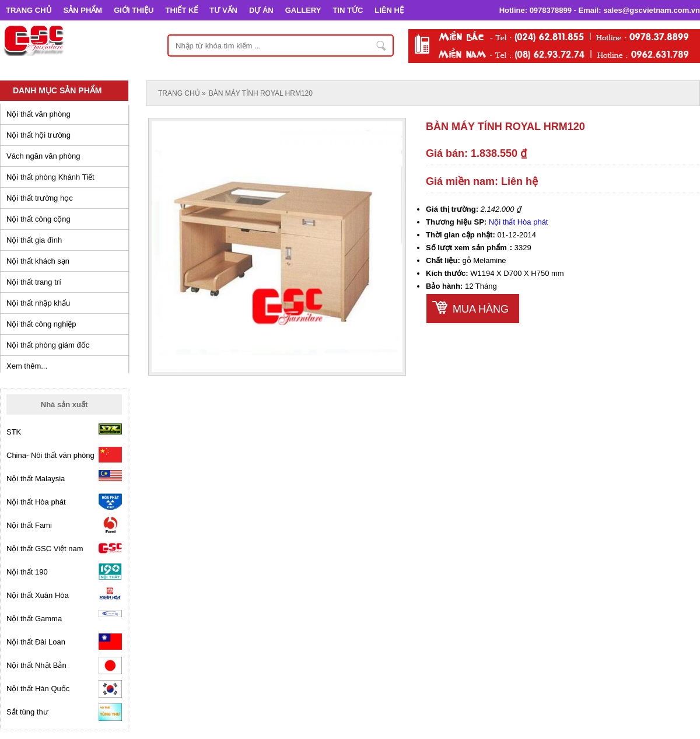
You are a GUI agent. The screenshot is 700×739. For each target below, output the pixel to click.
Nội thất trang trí (34, 282)
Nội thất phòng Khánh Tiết (50, 177)
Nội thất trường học (40, 198)
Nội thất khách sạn (38, 261)
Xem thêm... (27, 366)
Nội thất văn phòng (38, 114)
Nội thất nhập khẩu (38, 303)
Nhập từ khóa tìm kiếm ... (381, 45)
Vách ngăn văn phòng (43, 156)
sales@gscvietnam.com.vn (652, 10)
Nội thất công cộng (38, 219)
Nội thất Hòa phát (519, 222)
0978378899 (551, 10)
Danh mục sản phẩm (57, 90)
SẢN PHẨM (83, 10)
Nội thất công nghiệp (41, 324)
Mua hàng (481, 309)
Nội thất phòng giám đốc (48, 345)
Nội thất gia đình (34, 240)
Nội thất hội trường (38, 135)
